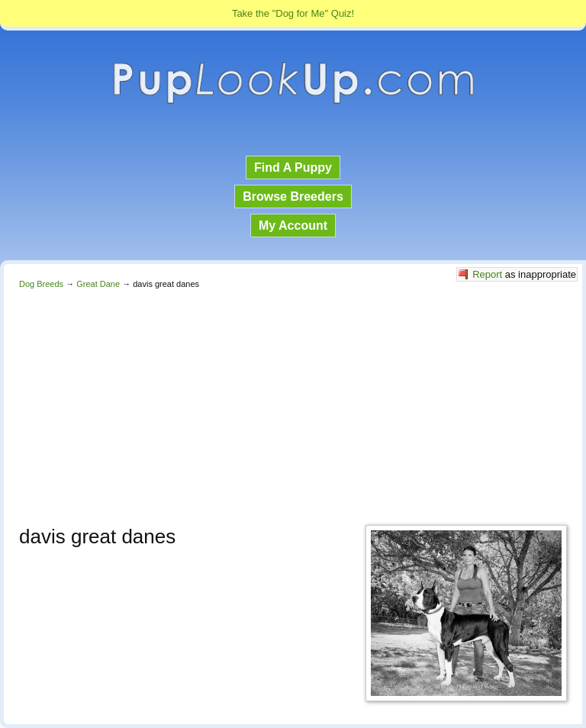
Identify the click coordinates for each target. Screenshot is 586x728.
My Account (293, 225)
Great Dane (98, 284)
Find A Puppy (293, 168)
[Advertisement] (293, 403)
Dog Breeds (41, 284)
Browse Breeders (293, 196)
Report (487, 274)
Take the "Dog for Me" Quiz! (293, 13)
